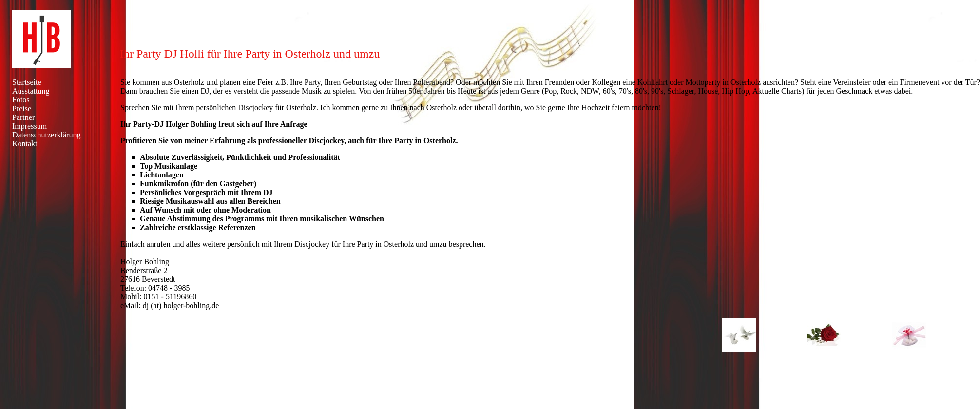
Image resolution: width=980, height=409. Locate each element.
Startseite (27, 82)
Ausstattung (31, 91)
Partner (23, 117)
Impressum (29, 126)
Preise (22, 108)
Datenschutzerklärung (46, 135)
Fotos (21, 100)
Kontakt (25, 144)
